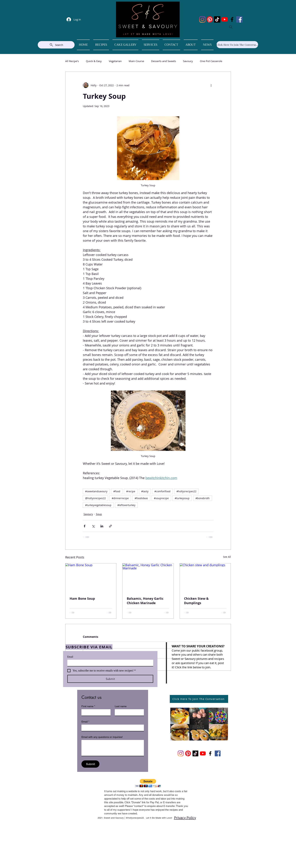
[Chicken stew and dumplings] (205, 578)
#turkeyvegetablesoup (98, 505)
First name (88, 706)
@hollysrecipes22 (95, 498)
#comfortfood (162, 491)
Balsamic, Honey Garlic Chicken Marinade (145, 601)
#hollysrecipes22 (186, 491)
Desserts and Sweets (164, 61)
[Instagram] (202, 19)
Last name (121, 706)
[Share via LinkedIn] (102, 526)
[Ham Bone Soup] (91, 578)
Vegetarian (115, 61)
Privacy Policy (185, 818)
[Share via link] (110, 526)
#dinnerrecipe (120, 498)
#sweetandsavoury (96, 491)
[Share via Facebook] (85, 526)
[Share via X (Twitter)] (93, 526)
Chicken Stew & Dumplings (196, 601)
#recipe (131, 491)
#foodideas (141, 498)
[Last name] (128, 712)
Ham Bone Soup (82, 599)
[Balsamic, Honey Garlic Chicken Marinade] (148, 578)
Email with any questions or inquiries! (102, 737)
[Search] (231, 27)
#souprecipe (161, 498)
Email (70, 657)
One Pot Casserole (211, 61)
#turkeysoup (182, 498)
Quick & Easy (94, 61)
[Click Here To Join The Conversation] (237, 45)
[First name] (95, 712)
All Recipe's (72, 61)
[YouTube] (225, 19)
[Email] (109, 663)
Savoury (188, 61)
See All (227, 557)
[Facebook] (232, 19)
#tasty (145, 491)
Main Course (136, 61)
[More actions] (211, 85)
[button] (148, 783)
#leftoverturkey (126, 505)
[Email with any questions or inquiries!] (113, 748)
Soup (99, 514)
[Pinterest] (210, 19)
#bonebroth (203, 498)
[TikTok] (217, 19)
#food (117, 491)
